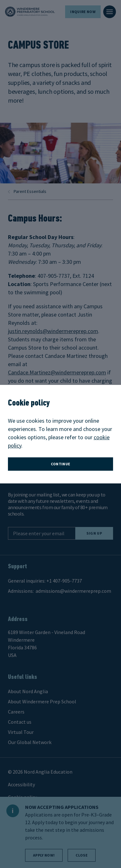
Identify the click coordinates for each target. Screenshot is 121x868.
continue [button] (61, 464)
